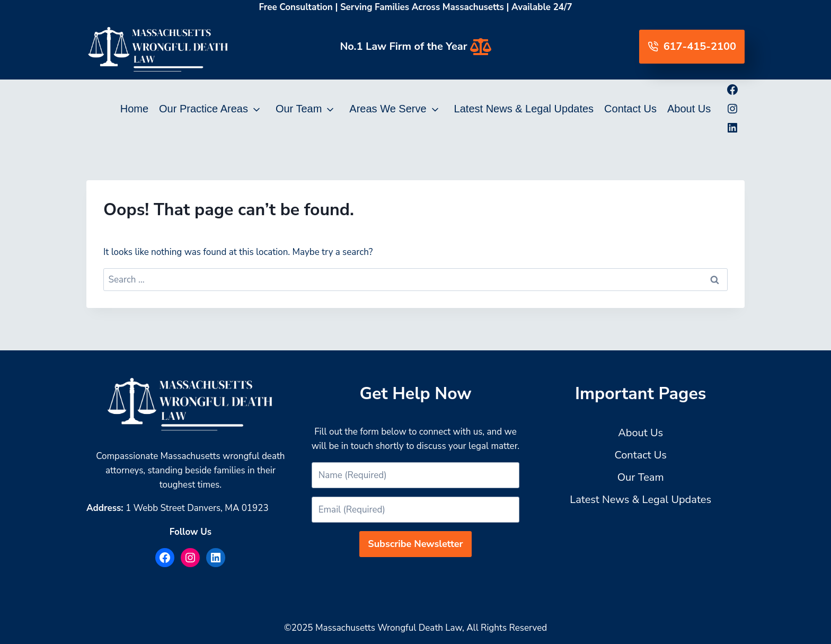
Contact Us (630, 109)
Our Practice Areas (204, 109)
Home (134, 109)
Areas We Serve (388, 109)
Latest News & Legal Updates (524, 109)
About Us (689, 109)
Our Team (299, 109)
